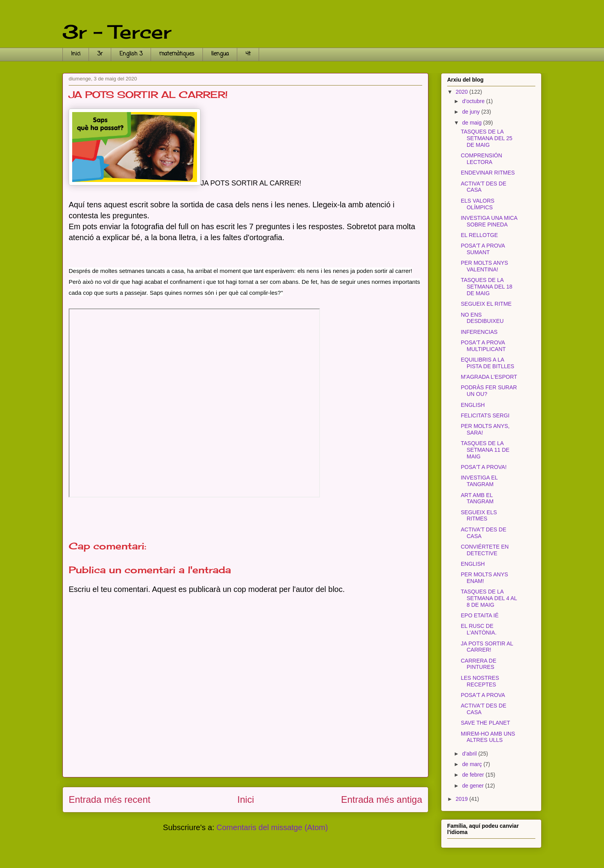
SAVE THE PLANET (485, 723)
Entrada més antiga (382, 799)
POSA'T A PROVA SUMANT (483, 249)
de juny (472, 112)
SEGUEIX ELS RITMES (479, 516)
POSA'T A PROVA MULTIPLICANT (483, 346)
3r (100, 54)
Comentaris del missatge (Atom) (272, 827)
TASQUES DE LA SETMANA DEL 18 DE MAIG (487, 287)
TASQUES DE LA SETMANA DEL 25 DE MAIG (487, 138)
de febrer (474, 775)
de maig (473, 123)
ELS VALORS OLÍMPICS (478, 204)
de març (473, 764)
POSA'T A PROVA (483, 695)
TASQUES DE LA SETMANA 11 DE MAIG (485, 450)
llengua (220, 54)
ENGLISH (473, 405)
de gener (473, 786)
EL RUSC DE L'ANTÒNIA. (479, 629)
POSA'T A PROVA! (484, 467)
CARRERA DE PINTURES (479, 664)
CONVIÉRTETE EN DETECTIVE (485, 550)
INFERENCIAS (479, 332)
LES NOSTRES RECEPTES (480, 681)
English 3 (131, 54)
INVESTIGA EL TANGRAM (479, 481)
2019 (463, 799)
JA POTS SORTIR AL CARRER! (487, 647)
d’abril (470, 754)
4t (248, 54)
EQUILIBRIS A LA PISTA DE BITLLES (488, 363)
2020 (463, 92)
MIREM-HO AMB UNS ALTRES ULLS (488, 737)
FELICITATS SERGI (485, 415)
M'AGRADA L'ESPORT (489, 377)
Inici (76, 54)
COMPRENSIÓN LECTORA (481, 159)
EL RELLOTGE (479, 235)
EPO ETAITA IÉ (480, 615)
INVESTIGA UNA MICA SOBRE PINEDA (489, 221)
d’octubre (474, 101)
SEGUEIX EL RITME (486, 304)
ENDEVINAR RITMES (488, 173)
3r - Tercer (117, 32)
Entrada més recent (109, 799)
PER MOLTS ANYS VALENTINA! (484, 266)
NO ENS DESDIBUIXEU (482, 318)
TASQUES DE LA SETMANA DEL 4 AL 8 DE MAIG (489, 598)
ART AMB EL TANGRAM (477, 498)
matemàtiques (177, 54)
